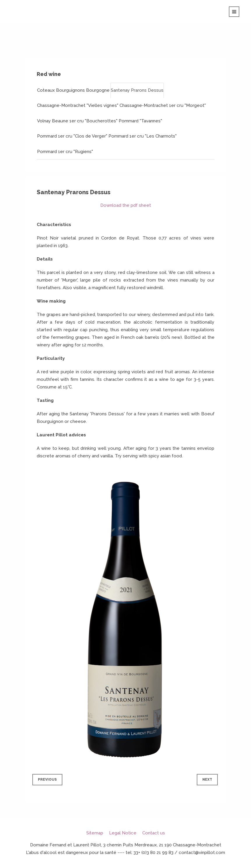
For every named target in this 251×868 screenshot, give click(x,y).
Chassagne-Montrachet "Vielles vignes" (78, 105)
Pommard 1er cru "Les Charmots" (143, 136)
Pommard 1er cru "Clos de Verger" (72, 136)
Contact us (154, 833)
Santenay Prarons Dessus (137, 90)
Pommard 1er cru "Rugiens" (65, 152)
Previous (47, 780)
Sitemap (95, 833)
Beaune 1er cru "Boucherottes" (85, 121)
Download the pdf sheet (126, 205)
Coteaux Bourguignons (61, 90)
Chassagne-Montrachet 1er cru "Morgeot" (163, 105)
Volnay (44, 121)
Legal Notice (123, 833)
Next (207, 780)
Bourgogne (98, 90)
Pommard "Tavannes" (140, 121)
